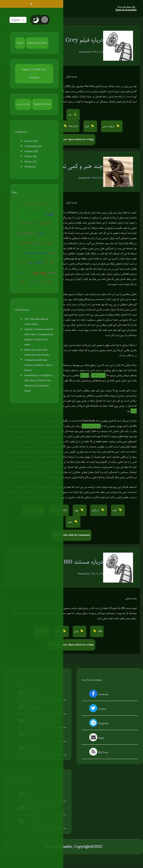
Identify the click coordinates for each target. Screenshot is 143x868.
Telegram (98, 724)
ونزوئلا (36, 223)
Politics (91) (31, 157)
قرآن (21, 282)
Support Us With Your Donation (34, 74)
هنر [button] (70, 115)
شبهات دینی (35, 262)
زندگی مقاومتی (25, 243)
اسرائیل (37, 243)
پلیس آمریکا (22, 262)
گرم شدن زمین (21, 272)
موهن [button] (70, 522)
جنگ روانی (41, 282)
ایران (23, 223)
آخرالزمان (32, 282)
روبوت (52, 262)
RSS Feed (98, 753)
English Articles (42, 104)
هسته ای (48, 243)
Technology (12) (33, 146)
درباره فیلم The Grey (78, 40)
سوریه (52, 272)
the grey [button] (73, 126)
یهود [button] (77, 510)
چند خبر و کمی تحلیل (78, 166)
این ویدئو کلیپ (98, 375)
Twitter (97, 709)
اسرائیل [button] (96, 510)
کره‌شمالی (19, 253)
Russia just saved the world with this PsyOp (37, 352)
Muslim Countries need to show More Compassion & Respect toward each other (39, 337)
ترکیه (29, 272)
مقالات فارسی (23, 104)
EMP (46, 262)
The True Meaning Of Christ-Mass (36, 322)
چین (49, 214)
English (19, 20)
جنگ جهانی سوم (25, 233)
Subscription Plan (37, 43)
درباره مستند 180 (83, 562)
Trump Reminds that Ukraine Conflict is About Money (39, 365)
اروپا (26, 282)
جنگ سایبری (31, 204)
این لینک (85, 375)
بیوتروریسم (52, 253)
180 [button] (100, 631)
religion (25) (31, 151)
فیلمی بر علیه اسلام (91, 426)
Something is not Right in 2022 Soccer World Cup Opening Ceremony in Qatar (39, 383)
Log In (20, 43)
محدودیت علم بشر (35, 253)
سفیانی (50, 282)
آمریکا (31, 214)
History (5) (30, 162)
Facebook (98, 695)
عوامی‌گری (51, 233)
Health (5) (30, 167)
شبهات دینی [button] (109, 126)
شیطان (29, 223)
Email (96, 738)
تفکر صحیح (45, 223)
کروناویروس (40, 233)
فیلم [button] (87, 126)
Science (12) (31, 141)
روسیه (40, 272)
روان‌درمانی (41, 204)
